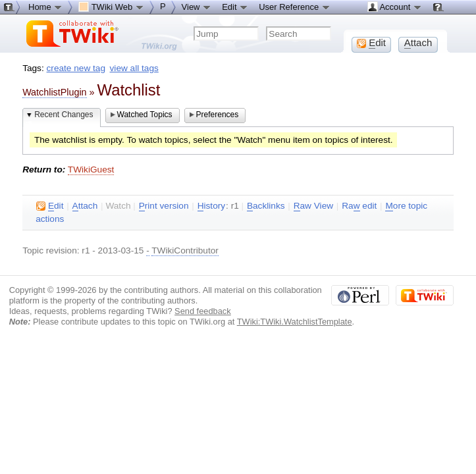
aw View (313, 206)
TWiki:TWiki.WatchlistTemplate (295, 322)
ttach (85, 206)
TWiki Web (111, 7)
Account (395, 7)
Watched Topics (145, 115)
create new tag (76, 68)
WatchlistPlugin (54, 92)
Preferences (218, 115)
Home (45, 7)
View (197, 7)
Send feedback (203, 311)
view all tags (134, 68)
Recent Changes (64, 115)
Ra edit (359, 206)
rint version (164, 206)
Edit (235, 7)
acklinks (266, 206)
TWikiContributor (185, 250)
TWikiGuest (91, 170)
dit (50, 206)
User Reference (295, 7)
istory (211, 206)
